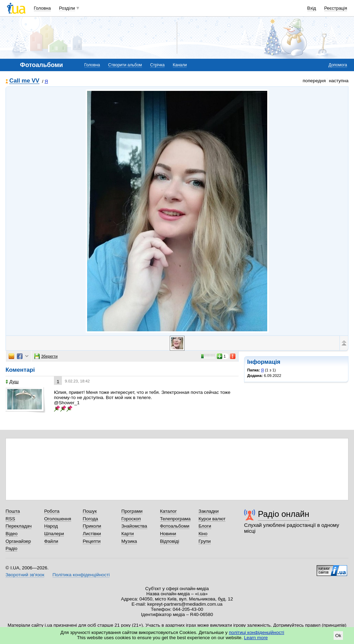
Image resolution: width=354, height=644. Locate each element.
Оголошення (58, 519)
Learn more (256, 638)
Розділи (67, 8)
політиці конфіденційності (257, 632)
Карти (128, 534)
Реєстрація (336, 8)
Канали (180, 65)
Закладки (208, 511)
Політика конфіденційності (81, 575)
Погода (90, 519)
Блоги (205, 526)
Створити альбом (125, 65)
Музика (129, 541)
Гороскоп (131, 519)
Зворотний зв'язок (25, 575)
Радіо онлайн (284, 514)
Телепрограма (175, 519)
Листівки (92, 534)
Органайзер (18, 541)
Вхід (312, 8)
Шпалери (54, 534)
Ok (338, 636)
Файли (51, 541)
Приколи (92, 526)
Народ (51, 526)
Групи (204, 541)
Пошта (13, 511)
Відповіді (170, 541)
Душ (12, 382)
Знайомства (134, 526)
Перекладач (18, 526)
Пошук (90, 511)
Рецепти (92, 541)
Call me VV (24, 81)
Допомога (338, 65)
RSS (10, 519)
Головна (42, 8)
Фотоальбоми (175, 526)
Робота (52, 511)
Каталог (169, 511)
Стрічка (157, 65)
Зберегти (46, 356)
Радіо (11, 548)
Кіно (203, 534)
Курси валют (212, 519)
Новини (168, 534)
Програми (132, 511)
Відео (12, 534)
